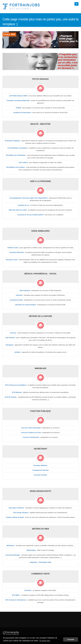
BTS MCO (28, 590)
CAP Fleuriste (10, 338)
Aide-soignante (25, 290)
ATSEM (18, 108)
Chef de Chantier (11, 397)
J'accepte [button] (71, 639)
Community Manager (13, 555)
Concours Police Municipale (31, 428)
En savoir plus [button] (45, 641)
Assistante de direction (40, 470)
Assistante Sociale (16, 300)
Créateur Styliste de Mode (15, 517)
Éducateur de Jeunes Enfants (26, 305)
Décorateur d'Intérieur (16, 508)
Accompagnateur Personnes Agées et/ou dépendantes (29, 198)
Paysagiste (9, 345)
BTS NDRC (16, 595)
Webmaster (10, 545)
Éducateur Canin (12, 260)
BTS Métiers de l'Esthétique (16, 155)
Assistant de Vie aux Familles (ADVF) (30, 215)
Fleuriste (13, 333)
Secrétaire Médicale (40, 465)
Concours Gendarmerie (31, 437)
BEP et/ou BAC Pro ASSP (18, 210)
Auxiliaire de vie (23, 205)
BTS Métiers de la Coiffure (16, 167)
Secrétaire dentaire (40, 475)
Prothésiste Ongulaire (12, 141)
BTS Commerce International (16, 600)
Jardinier (17, 352)
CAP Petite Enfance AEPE (18, 96)
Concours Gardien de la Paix (31, 433)
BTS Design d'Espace (21, 513)
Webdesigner (31, 550)
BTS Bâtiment (17, 392)
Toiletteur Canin (13, 248)
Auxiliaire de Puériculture (22, 113)
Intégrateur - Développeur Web (40, 562)
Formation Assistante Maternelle (18, 101)
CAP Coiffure (23, 163)
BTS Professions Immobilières (16, 385)
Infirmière (19, 295)
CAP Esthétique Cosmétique (17, 148)
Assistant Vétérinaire (17, 252)
